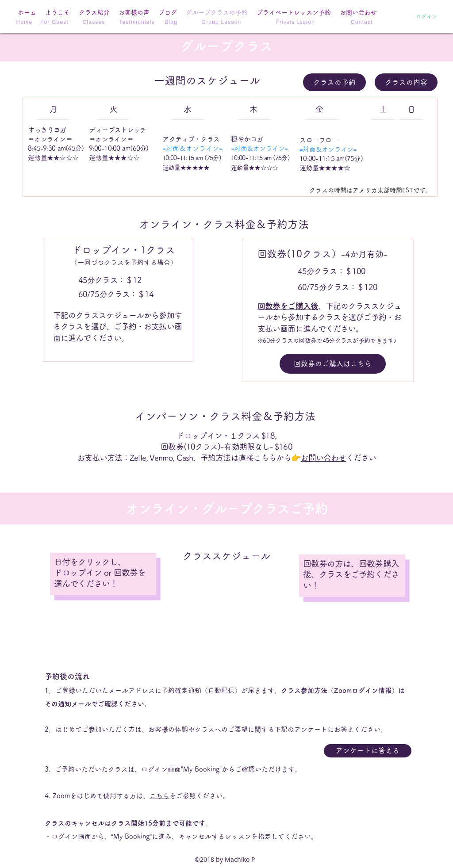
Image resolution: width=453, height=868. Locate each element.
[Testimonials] (138, 22)
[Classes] (95, 22)
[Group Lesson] (222, 22)
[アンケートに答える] (368, 751)
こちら (159, 796)
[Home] (25, 22)
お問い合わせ (323, 458)
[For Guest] (55, 22)
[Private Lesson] (295, 22)
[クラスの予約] (334, 82)
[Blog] (172, 22)
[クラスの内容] (406, 82)
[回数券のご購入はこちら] (333, 364)
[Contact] (363, 22)
